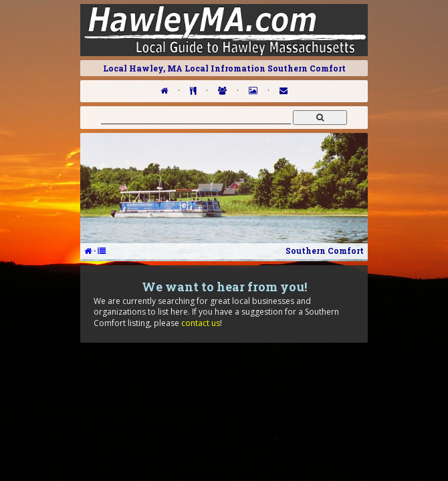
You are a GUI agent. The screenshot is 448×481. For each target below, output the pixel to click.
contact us (201, 323)
